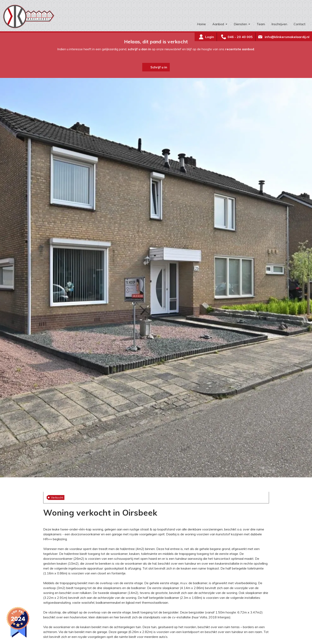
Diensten (241, 24)
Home (201, 24)
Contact (300, 24)
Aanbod (219, 24)
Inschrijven (279, 24)
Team (261, 24)
